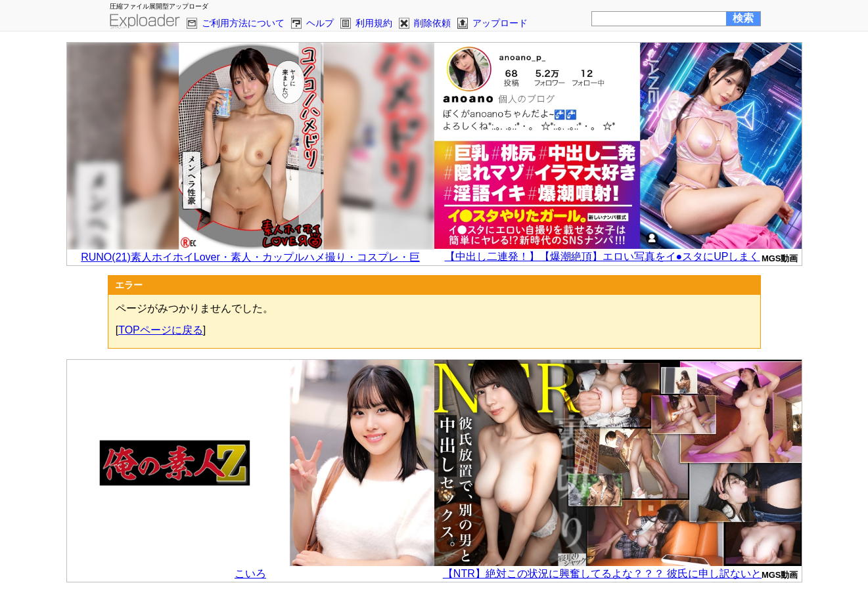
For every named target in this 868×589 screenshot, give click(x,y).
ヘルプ (320, 23)
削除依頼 (432, 23)
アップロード (500, 23)
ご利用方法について (243, 23)
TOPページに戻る (161, 330)
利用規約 (374, 23)
